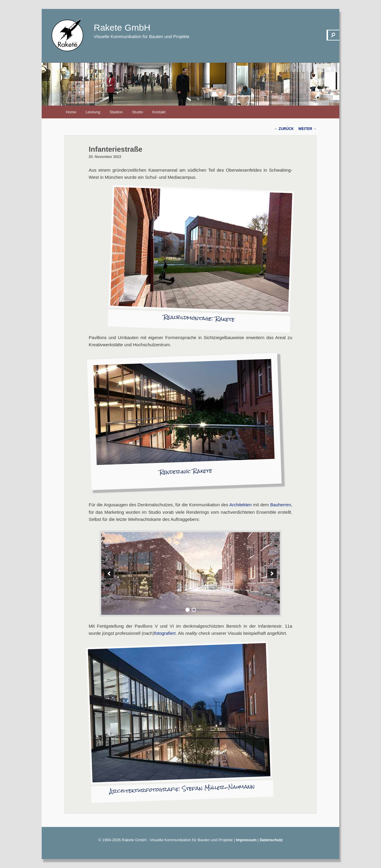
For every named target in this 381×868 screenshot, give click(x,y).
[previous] (109, 574)
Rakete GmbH (122, 28)
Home (71, 112)
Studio (138, 112)
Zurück (284, 129)
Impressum (246, 840)
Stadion (116, 112)
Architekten (241, 505)
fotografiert (165, 633)
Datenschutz (271, 840)
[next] (272, 574)
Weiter (307, 129)
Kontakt (159, 112)
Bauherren (281, 505)
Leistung (93, 112)
